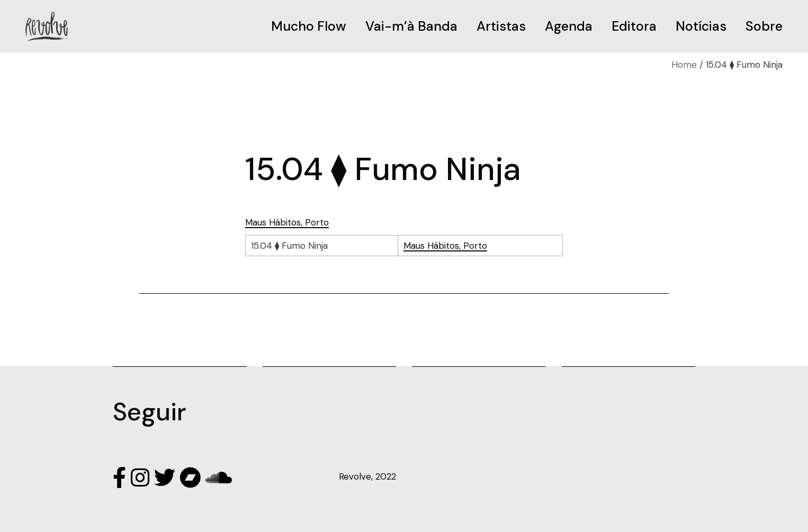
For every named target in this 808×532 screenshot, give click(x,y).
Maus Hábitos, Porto (287, 222)
